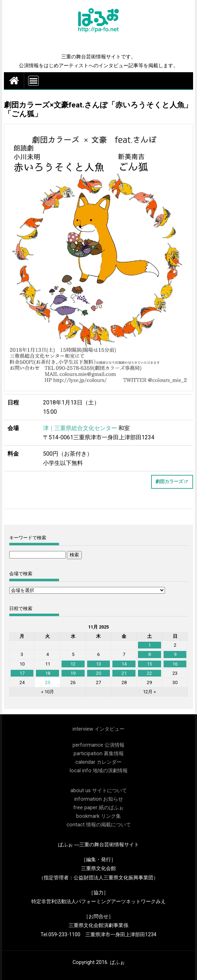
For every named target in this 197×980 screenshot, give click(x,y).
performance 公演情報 (98, 745)
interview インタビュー (98, 729)
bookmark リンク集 (98, 816)
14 (124, 664)
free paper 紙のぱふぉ (98, 808)
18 (48, 673)
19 (73, 673)
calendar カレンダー (98, 762)
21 (124, 673)
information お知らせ (99, 799)
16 (175, 664)
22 (149, 673)
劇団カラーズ (169, 481)
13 (98, 664)
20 (98, 673)
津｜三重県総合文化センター (80, 428)
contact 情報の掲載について (99, 825)
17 (22, 673)
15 (149, 664)
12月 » (149, 692)
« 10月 (48, 692)
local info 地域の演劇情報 (99, 771)
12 (73, 664)
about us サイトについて (99, 791)
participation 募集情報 (99, 754)
